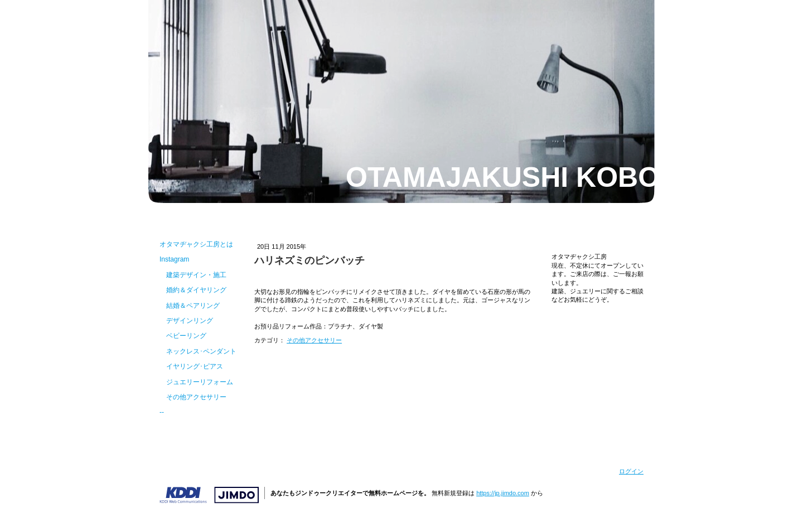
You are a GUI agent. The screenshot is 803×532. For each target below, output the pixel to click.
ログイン (631, 471)
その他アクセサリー (314, 340)
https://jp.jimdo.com (503, 493)
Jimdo (209, 495)
